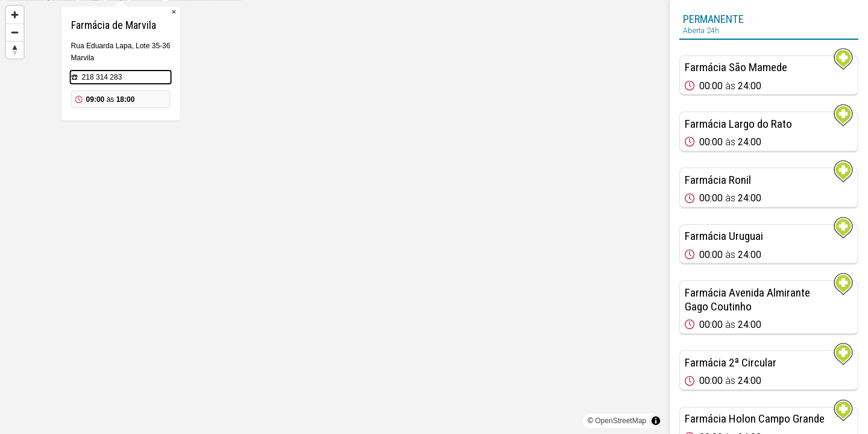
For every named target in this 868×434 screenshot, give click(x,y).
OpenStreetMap (621, 421)
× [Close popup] (388, 72)
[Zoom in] (15, 15)
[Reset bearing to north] (15, 50)
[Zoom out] (15, 32)
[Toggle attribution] (656, 421)
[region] (335, 217)
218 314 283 (316, 137)
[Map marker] (335, 203)
